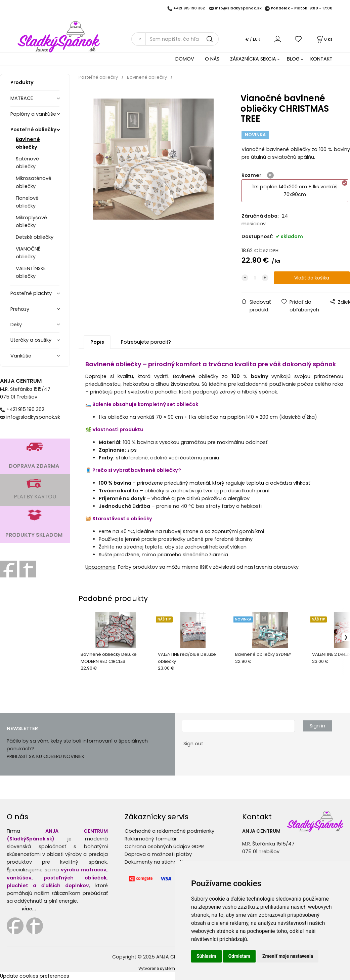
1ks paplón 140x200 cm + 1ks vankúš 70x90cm (300, 189)
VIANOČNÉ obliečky (28, 253)
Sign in (317, 726)
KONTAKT (321, 59)
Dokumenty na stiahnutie (155, 862)
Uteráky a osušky (31, 340)
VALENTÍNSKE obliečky (31, 272)
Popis (97, 342)
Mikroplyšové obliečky (31, 221)
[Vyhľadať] (139, 39)
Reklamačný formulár (151, 839)
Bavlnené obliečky (28, 143)
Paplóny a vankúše (33, 114)
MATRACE (22, 98)
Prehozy (20, 309)
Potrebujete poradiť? (146, 342)
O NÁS (212, 59)
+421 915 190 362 (189, 8)
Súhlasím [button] (206, 956)
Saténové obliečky (27, 163)
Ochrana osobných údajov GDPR (164, 846)
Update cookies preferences (35, 976)
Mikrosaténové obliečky (34, 182)
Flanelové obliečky (27, 202)
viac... (29, 909)
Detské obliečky (35, 237)
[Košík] (324, 39)
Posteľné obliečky (33, 129)
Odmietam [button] (239, 956)
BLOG (293, 59)
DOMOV (185, 59)
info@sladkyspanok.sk (238, 8)
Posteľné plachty (31, 293)
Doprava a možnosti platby (158, 854)
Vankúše (21, 356)
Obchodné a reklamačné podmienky (169, 831)
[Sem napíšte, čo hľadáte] (182, 39)
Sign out (193, 744)
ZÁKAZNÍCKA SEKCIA (253, 59)
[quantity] (255, 278)
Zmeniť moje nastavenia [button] (288, 956)
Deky (16, 325)
